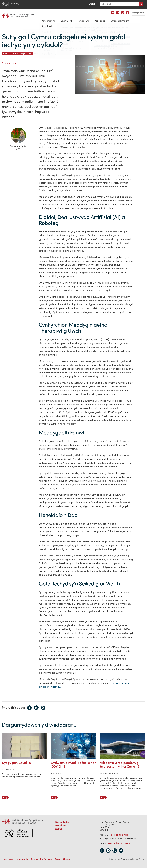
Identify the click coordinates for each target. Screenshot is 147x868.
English (92, 4)
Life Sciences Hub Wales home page (18, 16)
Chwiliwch (141, 4)
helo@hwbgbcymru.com (119, 841)
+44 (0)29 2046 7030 (119, 832)
